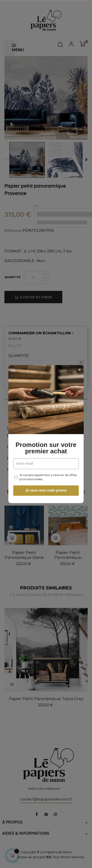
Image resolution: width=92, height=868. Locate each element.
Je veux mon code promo (46, 490)
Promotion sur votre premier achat (46, 448)
